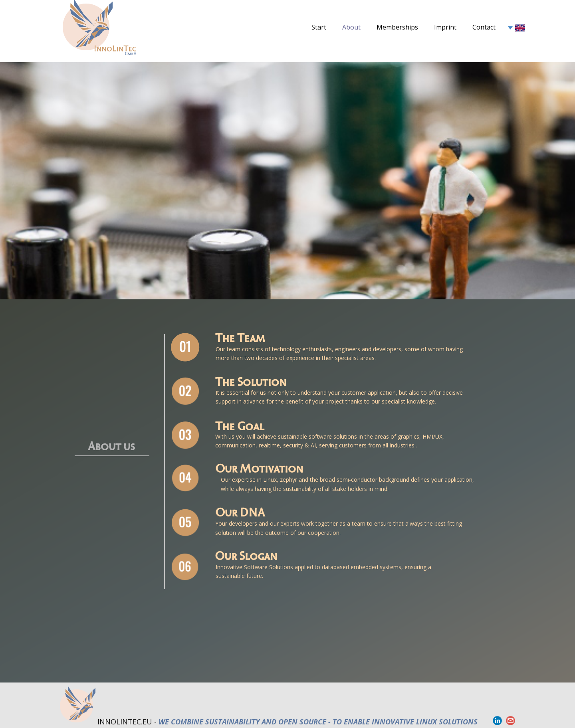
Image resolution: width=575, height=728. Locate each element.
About (351, 27)
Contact (484, 27)
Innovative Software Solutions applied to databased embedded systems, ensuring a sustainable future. (324, 571)
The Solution (251, 381)
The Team (240, 337)
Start (319, 27)
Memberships (397, 27)
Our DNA (240, 511)
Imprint (445, 27)
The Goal (240, 425)
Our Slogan (246, 555)
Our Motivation (259, 467)
